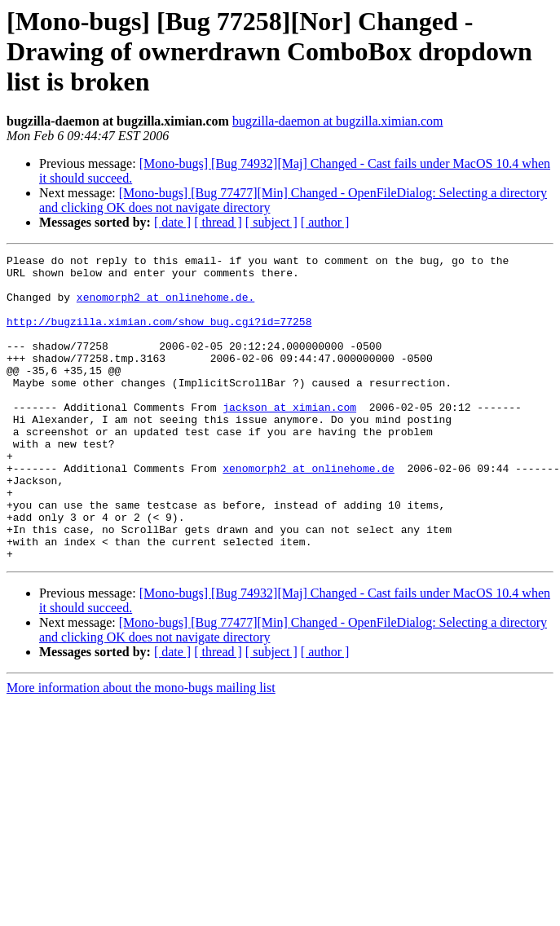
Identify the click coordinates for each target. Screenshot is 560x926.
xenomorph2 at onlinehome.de (309, 512)
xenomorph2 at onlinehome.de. (165, 306)
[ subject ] (271, 222)
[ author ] (325, 222)
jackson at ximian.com (289, 439)
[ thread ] (218, 222)
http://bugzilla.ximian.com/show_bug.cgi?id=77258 (159, 336)
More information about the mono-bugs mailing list (141, 749)
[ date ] (172, 222)
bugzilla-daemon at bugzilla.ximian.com (338, 121)
